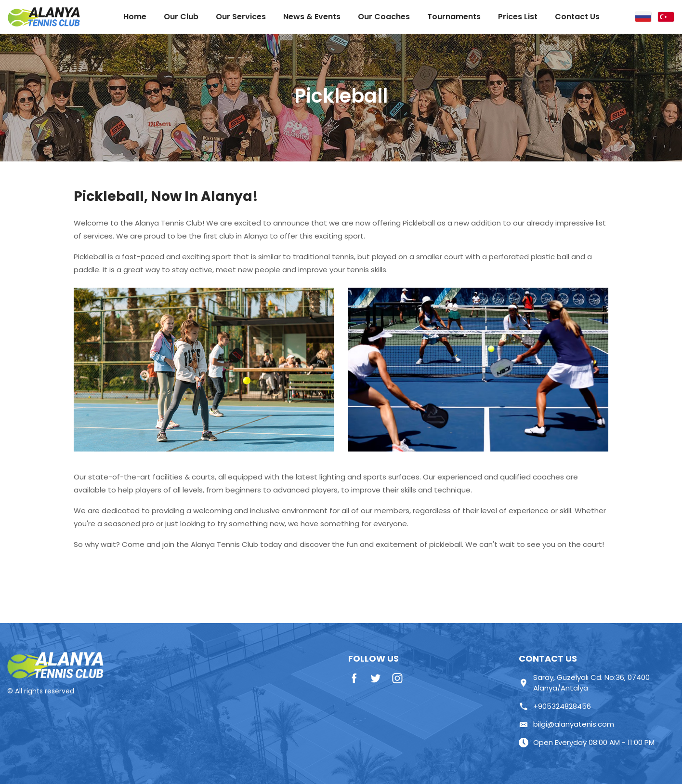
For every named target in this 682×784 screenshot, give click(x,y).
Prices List (518, 17)
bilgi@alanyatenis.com (566, 724)
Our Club (181, 17)
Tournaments (454, 17)
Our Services (241, 17)
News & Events (312, 17)
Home (135, 17)
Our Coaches (384, 17)
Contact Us (577, 17)
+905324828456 (555, 706)
